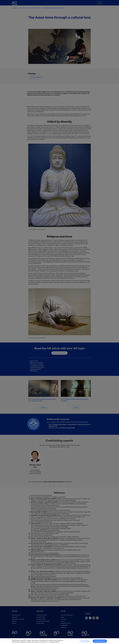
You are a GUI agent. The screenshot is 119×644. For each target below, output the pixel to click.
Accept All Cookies (100, 641)
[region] (59, 641)
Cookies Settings (85, 641)
